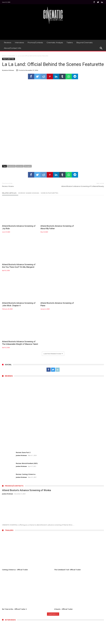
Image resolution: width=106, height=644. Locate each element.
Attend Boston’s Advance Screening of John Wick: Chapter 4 (18, 263)
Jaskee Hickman (9, 70)
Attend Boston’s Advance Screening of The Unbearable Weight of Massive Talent (87, 264)
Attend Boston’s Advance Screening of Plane (52, 263)
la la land (20, 166)
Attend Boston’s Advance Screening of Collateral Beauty (80, 185)
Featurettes (12, 56)
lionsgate (28, 166)
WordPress (41, 642)
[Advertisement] (53, 32)
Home (4, 56)
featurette (11, 166)
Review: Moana (26, 185)
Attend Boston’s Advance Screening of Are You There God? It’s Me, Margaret (87, 226)
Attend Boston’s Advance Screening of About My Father (52, 225)
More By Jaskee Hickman (29, 193)
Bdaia (57, 642)
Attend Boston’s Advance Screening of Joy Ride (18, 225)
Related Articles (9, 193)
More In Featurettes (50, 193)
